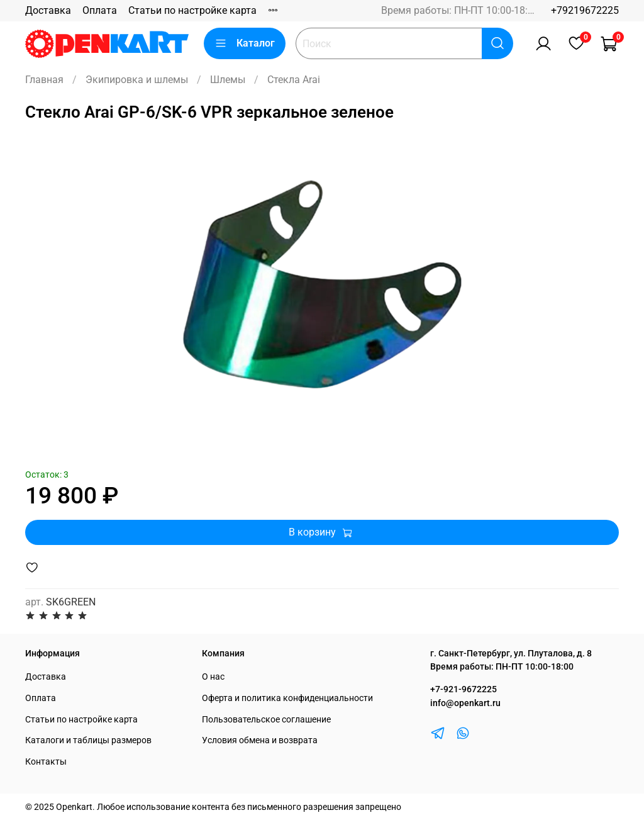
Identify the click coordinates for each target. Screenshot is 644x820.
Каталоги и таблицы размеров (88, 740)
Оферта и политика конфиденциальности (287, 698)
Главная (44, 80)
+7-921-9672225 (464, 689)
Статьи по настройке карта (192, 10)
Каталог (245, 43)
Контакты (46, 762)
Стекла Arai (294, 80)
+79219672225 (585, 10)
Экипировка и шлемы (137, 80)
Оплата (100, 10)
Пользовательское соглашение (266, 720)
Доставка (48, 10)
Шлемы (228, 80)
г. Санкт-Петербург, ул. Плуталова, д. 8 (511, 654)
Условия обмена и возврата (260, 740)
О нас (213, 677)
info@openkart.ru (465, 703)
